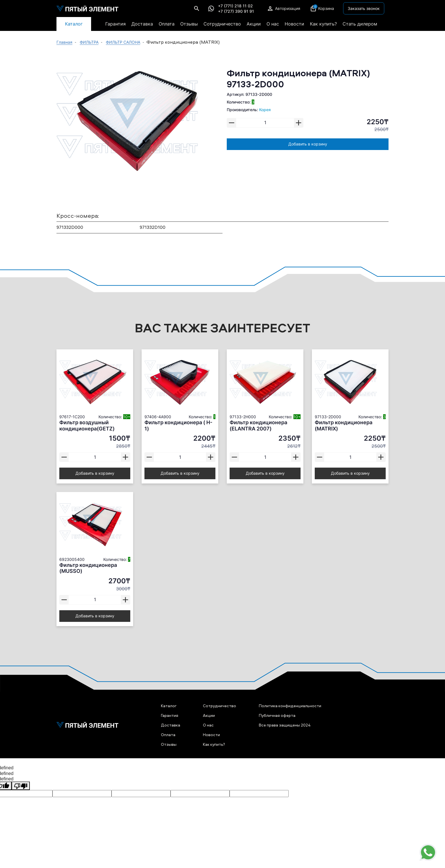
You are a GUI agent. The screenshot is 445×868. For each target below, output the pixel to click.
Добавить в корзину (308, 144)
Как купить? (323, 24)
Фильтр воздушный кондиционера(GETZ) (87, 425)
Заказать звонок (364, 8)
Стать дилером (360, 24)
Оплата (167, 24)
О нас (273, 24)
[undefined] (21, 786)
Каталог (74, 24)
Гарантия (116, 24)
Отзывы (189, 24)
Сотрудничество (222, 24)
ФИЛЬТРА (89, 42)
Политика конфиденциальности (290, 706)
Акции (254, 24)
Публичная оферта (277, 715)
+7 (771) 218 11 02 (235, 6)
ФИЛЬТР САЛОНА (123, 42)
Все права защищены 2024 (285, 725)
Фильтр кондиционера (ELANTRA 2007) (258, 425)
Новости (294, 24)
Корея (265, 110)
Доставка (142, 24)
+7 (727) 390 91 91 (236, 11)
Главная (64, 42)
